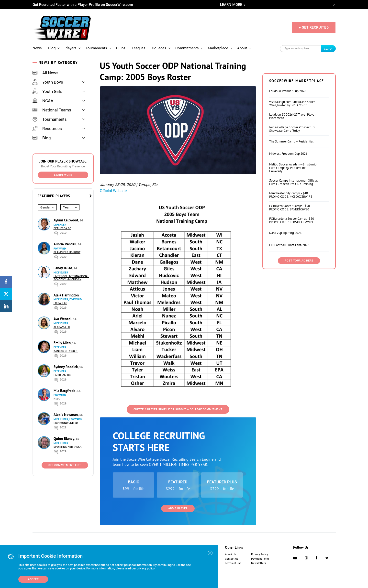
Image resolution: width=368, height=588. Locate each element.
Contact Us (232, 559)
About (242, 48)
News (37, 48)
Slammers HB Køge (67, 252)
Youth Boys (48, 82)
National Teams (52, 110)
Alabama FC (62, 327)
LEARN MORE (231, 5)
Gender (45, 207)
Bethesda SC (62, 228)
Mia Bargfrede (65, 391)
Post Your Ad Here (299, 261)
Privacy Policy (260, 554)
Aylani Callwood (66, 220)
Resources (47, 129)
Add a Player (178, 508)
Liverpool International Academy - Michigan (71, 278)
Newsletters (259, 563)
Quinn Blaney (64, 439)
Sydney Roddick (66, 367)
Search (328, 49)
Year (66, 207)
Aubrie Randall (65, 244)
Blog (52, 48)
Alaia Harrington (66, 295)
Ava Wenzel (63, 319)
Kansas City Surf (66, 351)
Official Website (113, 191)
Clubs (121, 48)
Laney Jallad (63, 268)
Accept (33, 579)
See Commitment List (65, 465)
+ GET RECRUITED (314, 27)
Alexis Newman (66, 415)
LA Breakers (62, 375)
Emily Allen (63, 343)
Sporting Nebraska (67, 447)
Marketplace (218, 48)
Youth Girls (47, 91)
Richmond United (66, 423)
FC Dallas (60, 303)
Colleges (159, 48)
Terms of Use (233, 563)
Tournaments (96, 48)
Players (71, 48)
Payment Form (260, 559)
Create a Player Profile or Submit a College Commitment (178, 409)
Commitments (187, 48)
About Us (230, 554)
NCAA (43, 101)
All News (45, 73)
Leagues (139, 48)
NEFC (57, 399)
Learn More (63, 175)
